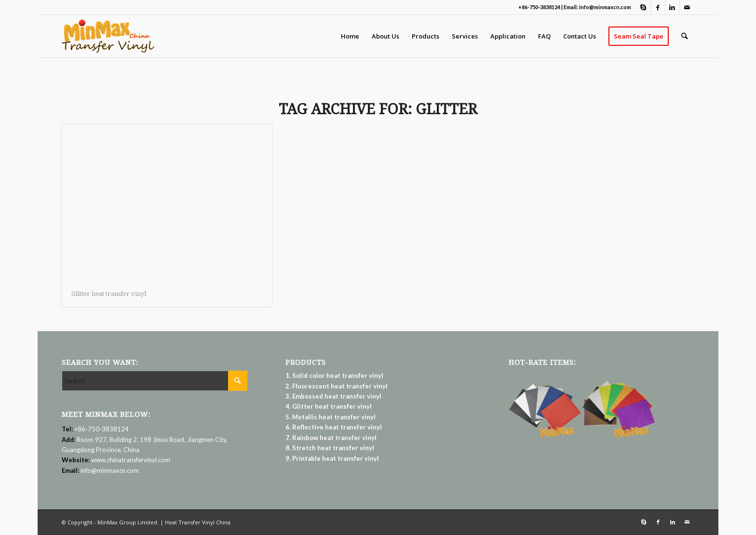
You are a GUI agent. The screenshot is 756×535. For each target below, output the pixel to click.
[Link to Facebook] (658, 7)
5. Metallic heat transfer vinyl (331, 417)
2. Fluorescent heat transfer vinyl (337, 386)
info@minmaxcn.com (110, 470)
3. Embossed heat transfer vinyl (333, 396)
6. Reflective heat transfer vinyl (334, 427)
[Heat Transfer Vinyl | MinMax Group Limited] (108, 36)
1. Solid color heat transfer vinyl (334, 375)
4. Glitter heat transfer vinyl (329, 406)
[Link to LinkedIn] (672, 7)
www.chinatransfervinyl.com (131, 460)
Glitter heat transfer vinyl (109, 294)
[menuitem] (350, 36)
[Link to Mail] (687, 7)
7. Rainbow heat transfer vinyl (331, 438)
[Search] (684, 36)
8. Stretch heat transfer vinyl (330, 448)
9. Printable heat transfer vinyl (332, 458)
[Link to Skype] (643, 7)
